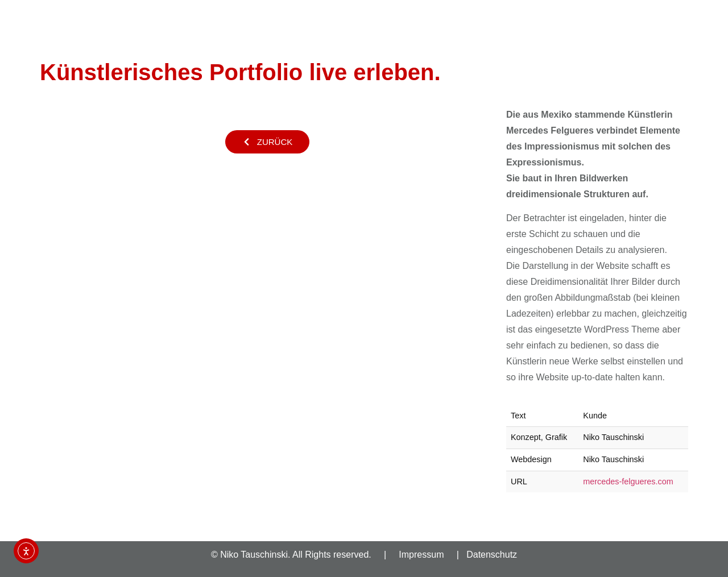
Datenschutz (492, 555)
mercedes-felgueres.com (628, 481)
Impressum (421, 555)
